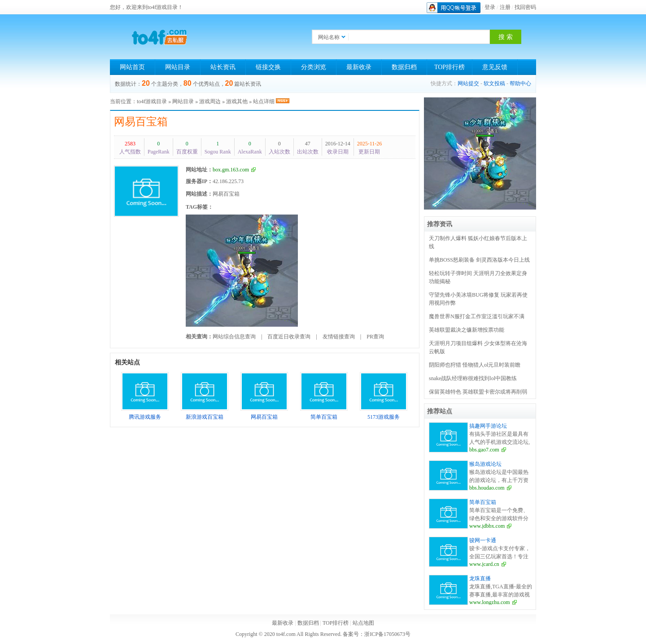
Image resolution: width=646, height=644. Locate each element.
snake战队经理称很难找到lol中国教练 (473, 378)
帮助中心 (520, 83)
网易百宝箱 (141, 122)
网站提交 (468, 83)
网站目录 (178, 67)
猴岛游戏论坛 (485, 464)
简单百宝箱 (483, 502)
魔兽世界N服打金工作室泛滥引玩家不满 (477, 316)
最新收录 (359, 67)
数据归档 (404, 67)
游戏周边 (210, 101)
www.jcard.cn (484, 564)
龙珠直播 (480, 578)
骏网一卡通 (483, 540)
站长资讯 (223, 67)
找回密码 (525, 7)
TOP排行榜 (450, 67)
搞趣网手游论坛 (488, 426)
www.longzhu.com (490, 602)
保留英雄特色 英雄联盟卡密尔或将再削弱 (478, 392)
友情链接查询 (339, 337)
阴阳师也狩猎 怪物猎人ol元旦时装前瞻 (475, 365)
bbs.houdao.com (487, 488)
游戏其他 (237, 101)
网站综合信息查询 (234, 337)
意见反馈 (495, 67)
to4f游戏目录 (152, 101)
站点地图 (363, 623)
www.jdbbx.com (487, 526)
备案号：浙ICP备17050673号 (377, 634)
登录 (490, 7)
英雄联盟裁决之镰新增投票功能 (467, 330)
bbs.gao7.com (484, 450)
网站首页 (132, 67)
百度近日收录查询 (289, 337)
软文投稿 (494, 83)
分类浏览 (314, 67)
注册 (505, 7)
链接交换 (268, 67)
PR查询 (375, 337)
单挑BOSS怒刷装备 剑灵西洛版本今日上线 (479, 260)
